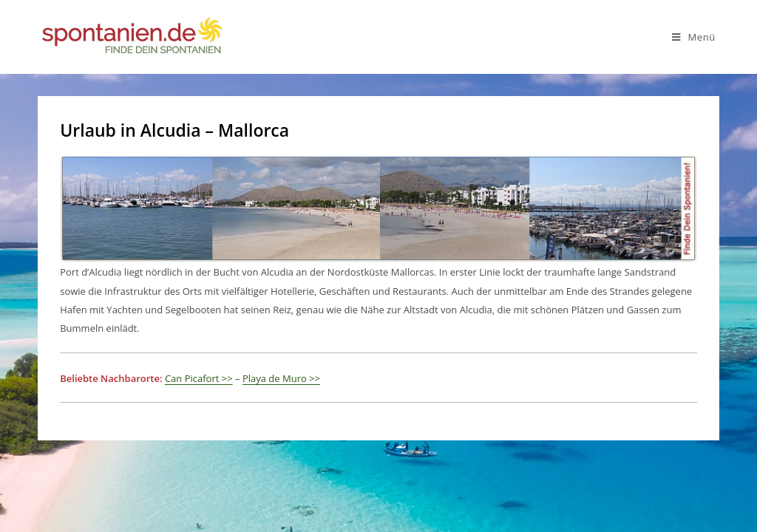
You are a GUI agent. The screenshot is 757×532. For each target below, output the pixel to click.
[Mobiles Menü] (694, 37)
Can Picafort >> (199, 378)
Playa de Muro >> (281, 378)
